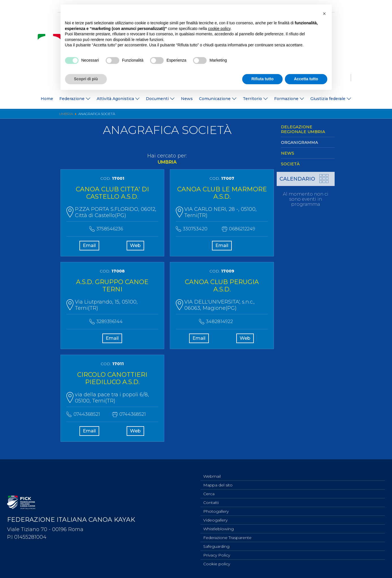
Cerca (209, 489)
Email (89, 247)
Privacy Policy (217, 554)
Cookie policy (217, 564)
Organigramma (299, 142)
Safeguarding (216, 545)
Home (47, 99)
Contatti (211, 498)
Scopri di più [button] (86, 79)
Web (135, 247)
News (187, 99)
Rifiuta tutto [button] (262, 79)
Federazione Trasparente (227, 536)
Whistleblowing (218, 526)
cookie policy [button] (219, 29)
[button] (324, 14)
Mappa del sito (218, 480)
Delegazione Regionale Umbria (303, 129)
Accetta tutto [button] (306, 79)
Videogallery (215, 517)
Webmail (212, 470)
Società (290, 164)
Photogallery (216, 508)
